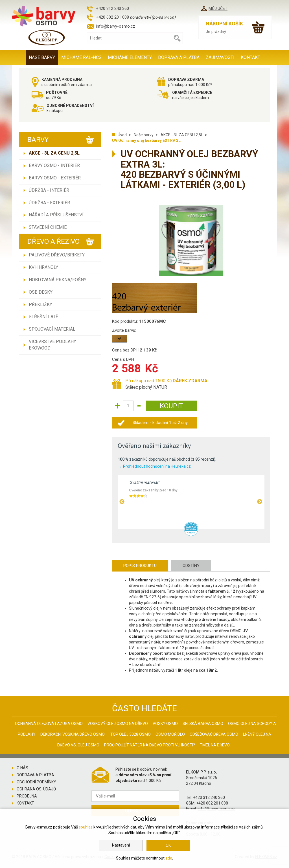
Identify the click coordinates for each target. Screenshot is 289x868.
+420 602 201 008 (112, 17)
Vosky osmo (165, 724)
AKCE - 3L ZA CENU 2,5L (54, 153)
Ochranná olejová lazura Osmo (49, 724)
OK (168, 845)
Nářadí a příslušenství (56, 215)
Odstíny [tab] (191, 566)
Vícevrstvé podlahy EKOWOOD (52, 345)
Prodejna (27, 796)
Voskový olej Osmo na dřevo (118, 724)
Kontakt (250, 57)
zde (169, 858)
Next (260, 502)
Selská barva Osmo (203, 724)
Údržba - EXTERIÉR (49, 203)
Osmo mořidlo (170, 734)
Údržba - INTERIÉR (49, 190)
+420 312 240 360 (112, 8)
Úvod (122, 135)
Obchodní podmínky (36, 782)
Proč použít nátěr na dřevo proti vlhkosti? (150, 745)
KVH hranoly (43, 267)
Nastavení (121, 845)
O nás (22, 768)
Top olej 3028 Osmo (131, 734)
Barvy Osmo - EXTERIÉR (55, 178)
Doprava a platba (179, 57)
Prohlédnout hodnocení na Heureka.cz (157, 466)
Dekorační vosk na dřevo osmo (73, 734)
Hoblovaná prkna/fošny (58, 280)
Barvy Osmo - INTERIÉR (54, 165)
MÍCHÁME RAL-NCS (81, 57)
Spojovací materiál (52, 329)
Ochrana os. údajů (36, 789)
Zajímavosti (220, 57)
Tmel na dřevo (215, 745)
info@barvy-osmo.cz (116, 26)
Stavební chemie (48, 227)
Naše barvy (42, 57)
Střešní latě (43, 317)
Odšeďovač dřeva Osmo (214, 734)
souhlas (86, 827)
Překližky (40, 305)
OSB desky (41, 292)
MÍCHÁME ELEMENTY (130, 57)
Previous (122, 502)
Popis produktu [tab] (140, 566)
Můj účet (218, 8)
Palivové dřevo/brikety (57, 255)
